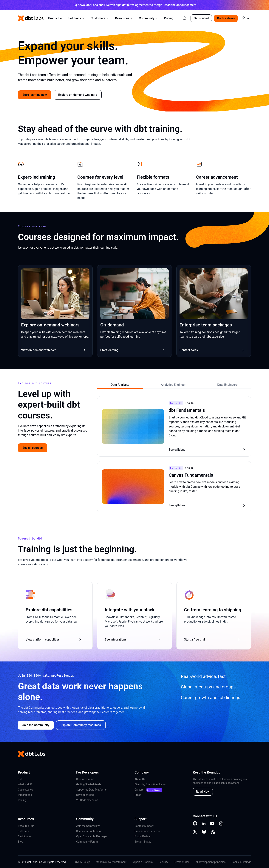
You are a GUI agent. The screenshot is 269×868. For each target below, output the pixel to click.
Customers (100, 18)
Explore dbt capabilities (49, 610)
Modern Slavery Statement (111, 862)
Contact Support (144, 826)
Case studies (25, 790)
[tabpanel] (174, 454)
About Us (140, 779)
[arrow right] (249, 5)
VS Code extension (87, 800)
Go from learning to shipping (213, 610)
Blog (21, 842)
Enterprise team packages (206, 325)
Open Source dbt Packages (92, 836)
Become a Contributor (89, 831)
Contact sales (212, 350)
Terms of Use (182, 862)
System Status (143, 842)
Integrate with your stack (130, 610)
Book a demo (226, 18)
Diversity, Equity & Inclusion (150, 784)
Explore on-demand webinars (78, 95)
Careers (139, 790)
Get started (201, 18)
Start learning (133, 350)
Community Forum (87, 842)
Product (55, 18)
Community (148, 18)
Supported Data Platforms (91, 790)
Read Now (203, 792)
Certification (25, 836)
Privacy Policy (82, 862)
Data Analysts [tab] (120, 385)
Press (138, 795)
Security (163, 862)
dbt (20, 779)
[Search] (185, 18)
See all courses (33, 448)
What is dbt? (25, 784)
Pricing (169, 18)
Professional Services (147, 831)
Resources (124, 18)
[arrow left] (20, 5)
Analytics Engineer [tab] (173, 385)
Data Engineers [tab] (227, 385)
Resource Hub (26, 826)
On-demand (112, 325)
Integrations (25, 795)
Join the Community (88, 826)
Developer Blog (85, 795)
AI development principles (210, 862)
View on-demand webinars (54, 350)
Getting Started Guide (89, 784)
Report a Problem (143, 862)
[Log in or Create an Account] (245, 18)
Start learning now (35, 95)
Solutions (76, 18)
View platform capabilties (54, 639)
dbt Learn (23, 831)
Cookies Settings (241, 862)
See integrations (133, 639)
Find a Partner (143, 836)
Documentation (85, 779)
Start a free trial (212, 639)
